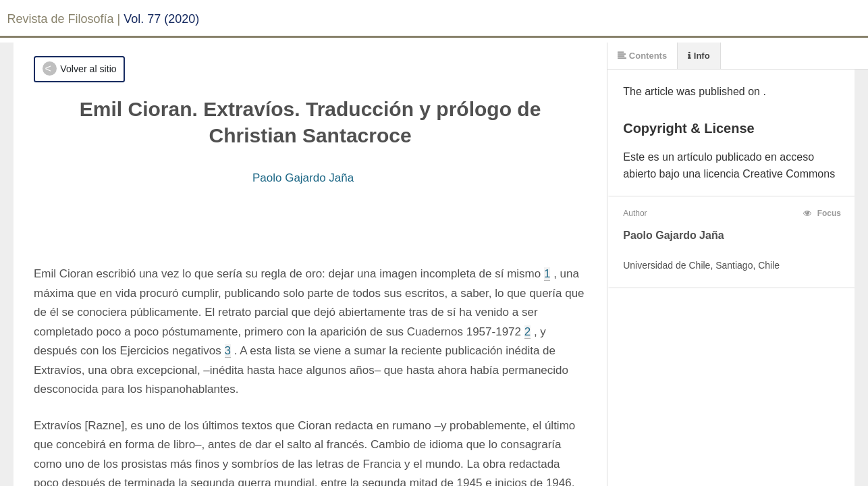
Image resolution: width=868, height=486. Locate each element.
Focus (822, 213)
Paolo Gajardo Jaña (303, 178)
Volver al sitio (88, 69)
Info (699, 56)
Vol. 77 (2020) (161, 19)
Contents (642, 56)
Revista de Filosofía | (64, 19)
